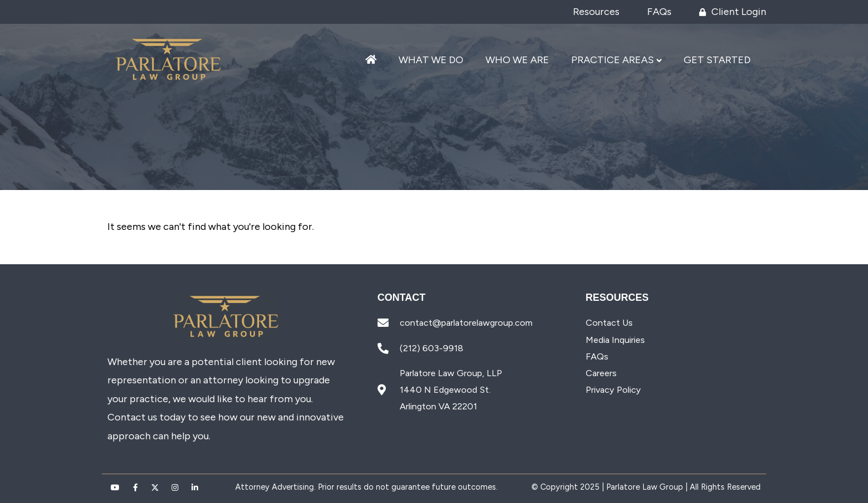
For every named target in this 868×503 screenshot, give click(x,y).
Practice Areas (613, 60)
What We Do (431, 60)
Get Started (717, 60)
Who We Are (517, 60)
